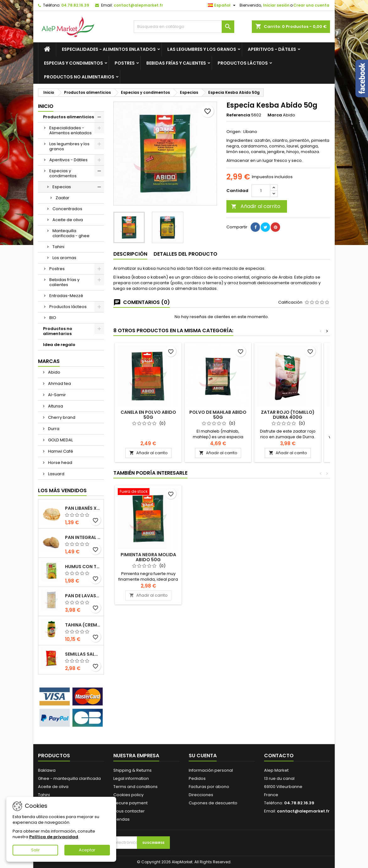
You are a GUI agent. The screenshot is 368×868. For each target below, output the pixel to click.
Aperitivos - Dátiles (272, 49)
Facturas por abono (209, 787)
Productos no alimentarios (79, 77)
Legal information (131, 778)
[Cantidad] (261, 191)
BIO (53, 318)
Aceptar (87, 850)
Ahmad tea (59, 383)
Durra (53, 429)
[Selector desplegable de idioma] (222, 5)
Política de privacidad (54, 837)
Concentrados (67, 209)
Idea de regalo (59, 345)
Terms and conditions (135, 787)
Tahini (58, 247)
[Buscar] (184, 27)
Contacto (279, 756)
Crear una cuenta (311, 5)
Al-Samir (57, 395)
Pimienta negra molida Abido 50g (288, 557)
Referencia (238, 115)
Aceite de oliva (68, 220)
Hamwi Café (60, 451)
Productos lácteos (243, 63)
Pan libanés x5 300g (83, 508)
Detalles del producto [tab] (185, 254)
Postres (125, 63)
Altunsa (55, 406)
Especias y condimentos (73, 63)
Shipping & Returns (133, 770)
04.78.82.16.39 (75, 5)
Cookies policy (128, 795)
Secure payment (130, 803)
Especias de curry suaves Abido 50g (148, 557)
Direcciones (201, 795)
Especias (62, 187)
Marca (275, 115)
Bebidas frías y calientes (176, 63)
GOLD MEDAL (60, 440)
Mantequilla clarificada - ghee (71, 233)
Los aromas (64, 258)
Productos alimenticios (68, 117)
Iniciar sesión (276, 5)
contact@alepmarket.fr (138, 5)
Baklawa (47, 770)
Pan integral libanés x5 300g (83, 537)
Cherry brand (61, 417)
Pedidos (197, 778)
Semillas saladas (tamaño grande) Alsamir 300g (83, 654)
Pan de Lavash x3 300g (83, 596)
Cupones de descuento (213, 803)
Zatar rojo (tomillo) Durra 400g (288, 415)
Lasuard (56, 474)
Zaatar (62, 198)
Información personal (211, 770)
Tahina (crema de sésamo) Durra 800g (83, 625)
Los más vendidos (62, 490)
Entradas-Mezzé (66, 296)
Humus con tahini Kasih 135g (83, 567)
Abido (54, 372)
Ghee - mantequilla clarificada (69, 778)
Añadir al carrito (256, 206)
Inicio (46, 106)
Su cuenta (203, 756)
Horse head (60, 463)
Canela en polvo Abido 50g (148, 415)
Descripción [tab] (130, 254)
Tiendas (122, 819)
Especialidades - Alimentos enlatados (109, 49)
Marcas (49, 361)
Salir (35, 850)
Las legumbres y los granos (202, 49)
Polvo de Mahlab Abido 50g (218, 415)
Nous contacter (129, 811)
